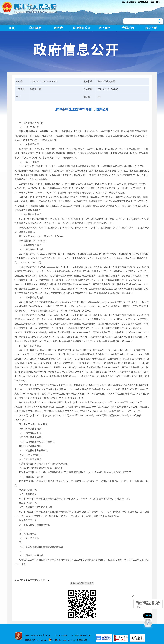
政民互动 (151, 28)
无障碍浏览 (143, 2)
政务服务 (105, 28)
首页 (12, 28)
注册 (153, 2)
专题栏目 (128, 28)
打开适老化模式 (129, 2)
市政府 (58, 28)
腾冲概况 (35, 28)
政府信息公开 (82, 28)
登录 (158, 2)
